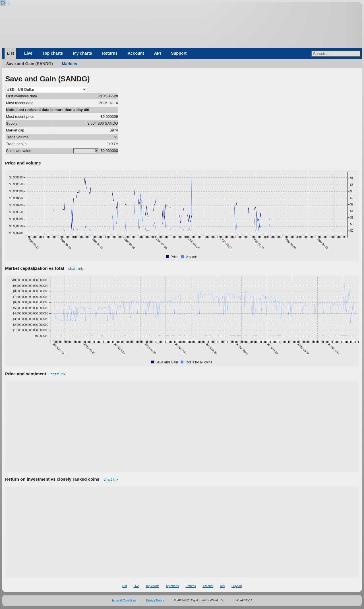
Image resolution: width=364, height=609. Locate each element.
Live (28, 53)
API (158, 53)
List (10, 53)
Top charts (53, 53)
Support (179, 53)
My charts (83, 53)
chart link (76, 269)
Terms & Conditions (124, 600)
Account (136, 53)
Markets (69, 64)
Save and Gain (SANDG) (30, 64)
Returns (110, 53)
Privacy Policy (155, 600)
